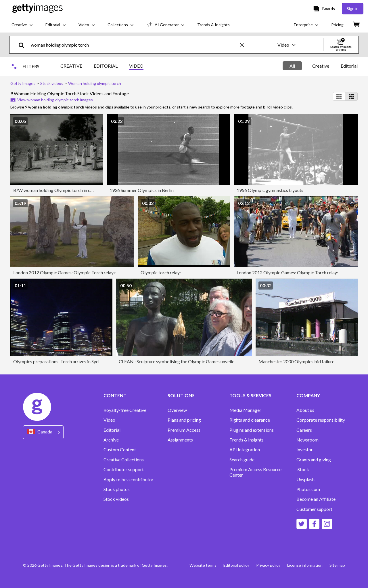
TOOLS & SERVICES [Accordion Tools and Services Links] (250, 395)
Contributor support (124, 469)
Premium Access (184, 430)
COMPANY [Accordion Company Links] (308, 395)
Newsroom (307, 440)
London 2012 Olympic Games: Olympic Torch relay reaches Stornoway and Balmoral (96, 272)
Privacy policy (268, 565)
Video (109, 420)
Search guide (242, 460)
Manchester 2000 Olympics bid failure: (297, 361)
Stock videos (116, 499)
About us (305, 410)
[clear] (244, 45)
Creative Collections (124, 460)
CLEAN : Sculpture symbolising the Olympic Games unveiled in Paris (185, 361)
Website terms (203, 565)
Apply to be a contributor (129, 479)
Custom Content (120, 450)
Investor (305, 450)
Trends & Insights (247, 440)
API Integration (245, 450)
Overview (177, 410)
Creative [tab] (321, 66)
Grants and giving (314, 460)
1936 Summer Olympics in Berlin (142, 190)
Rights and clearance (250, 420)
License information (305, 565)
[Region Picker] (43, 432)
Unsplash (305, 479)
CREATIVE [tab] (71, 66)
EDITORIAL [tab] (106, 66)
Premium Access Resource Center (255, 472)
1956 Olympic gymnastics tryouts (270, 190)
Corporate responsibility (321, 420)
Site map (337, 565)
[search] (24, 45)
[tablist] (102, 66)
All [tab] (292, 66)
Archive (111, 440)
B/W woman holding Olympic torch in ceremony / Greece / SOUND (79, 190)
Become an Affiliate (316, 499)
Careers (304, 430)
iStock (303, 469)
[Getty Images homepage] (38, 8)
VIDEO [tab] (136, 66)
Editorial (112, 430)
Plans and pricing (184, 420)
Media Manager (245, 410)
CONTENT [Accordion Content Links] (115, 395)
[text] (134, 45)
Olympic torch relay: (161, 272)
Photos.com (308, 489)
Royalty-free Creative (125, 410)
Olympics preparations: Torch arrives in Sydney (59, 361)
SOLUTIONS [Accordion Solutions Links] (181, 395)
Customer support (314, 509)
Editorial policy (236, 565)
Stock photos (117, 489)
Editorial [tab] (349, 66)
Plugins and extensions (252, 430)
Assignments (180, 440)
